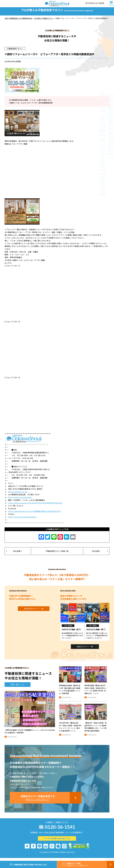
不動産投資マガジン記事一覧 (57, 554)
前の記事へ (14, 554)
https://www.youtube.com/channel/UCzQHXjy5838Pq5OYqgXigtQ (35, 506)
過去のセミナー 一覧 (87, 649)
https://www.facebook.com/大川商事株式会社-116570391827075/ (34, 514)
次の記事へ (100, 554)
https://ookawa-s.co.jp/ (19, 494)
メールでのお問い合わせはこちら (59, 841)
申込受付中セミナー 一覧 (35, 611)
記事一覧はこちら (19, 687)
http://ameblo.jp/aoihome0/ (21, 500)
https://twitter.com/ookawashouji (22, 520)
